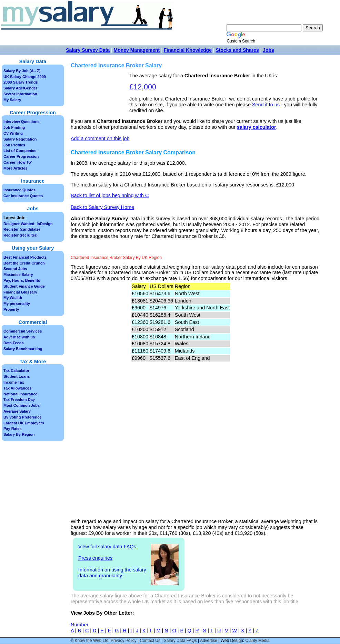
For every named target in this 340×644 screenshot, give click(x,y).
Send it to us (266, 105)
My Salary (12, 100)
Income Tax (14, 382)
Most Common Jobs (22, 405)
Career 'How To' (18, 162)
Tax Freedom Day (19, 400)
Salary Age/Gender (20, 88)
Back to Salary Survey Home (102, 207)
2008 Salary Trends (21, 82)
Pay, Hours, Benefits (22, 280)
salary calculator (257, 127)
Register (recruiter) (21, 235)
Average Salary (17, 411)
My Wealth (13, 298)
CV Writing (13, 133)
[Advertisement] (101, 94)
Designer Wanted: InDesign (28, 224)
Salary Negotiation (20, 139)
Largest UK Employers (24, 423)
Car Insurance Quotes (23, 196)
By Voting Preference (22, 417)
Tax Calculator (16, 371)
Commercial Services (23, 331)
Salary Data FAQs (180, 641)
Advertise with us (19, 337)
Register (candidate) (22, 229)
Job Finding (14, 127)
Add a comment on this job (100, 138)
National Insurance (20, 394)
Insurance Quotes (19, 190)
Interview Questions (22, 122)
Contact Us (150, 641)
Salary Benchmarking (23, 349)
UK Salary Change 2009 (25, 77)
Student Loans (17, 376)
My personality (17, 304)
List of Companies (20, 151)
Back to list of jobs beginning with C (110, 195)
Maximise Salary (18, 275)
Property (11, 309)
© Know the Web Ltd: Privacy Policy (103, 641)
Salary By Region (19, 434)
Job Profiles (14, 145)
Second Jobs (15, 269)
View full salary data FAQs (107, 547)
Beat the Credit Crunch (24, 263)
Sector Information (20, 94)
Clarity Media (258, 641)
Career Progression (21, 156)
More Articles (15, 168)
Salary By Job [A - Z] (22, 71)
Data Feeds (14, 343)
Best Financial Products (25, 257)
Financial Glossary (20, 292)
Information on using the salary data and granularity (112, 573)
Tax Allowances (17, 388)
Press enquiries (95, 558)
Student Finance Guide (24, 286)
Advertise (209, 641)
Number (79, 625)
